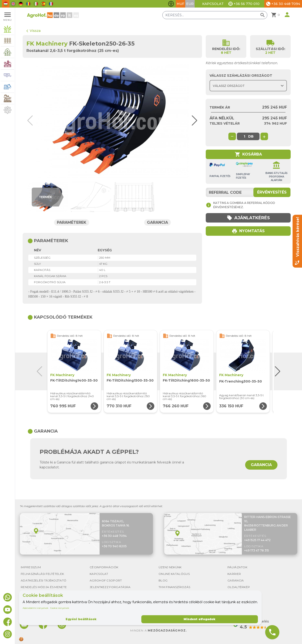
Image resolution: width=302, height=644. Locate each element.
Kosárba (248, 154)
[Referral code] (248, 192)
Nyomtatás (248, 231)
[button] (193, 121)
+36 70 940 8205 (114, 546)
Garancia (157, 222)
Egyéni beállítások (81, 619)
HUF (180, 4)
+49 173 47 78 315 (257, 550)
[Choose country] (248, 86)
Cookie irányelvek (60, 608)
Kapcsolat (213, 4)
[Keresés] (215, 15)
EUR (190, 4)
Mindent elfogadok (199, 619)
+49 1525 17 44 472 (257, 540)
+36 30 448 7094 (114, 536)
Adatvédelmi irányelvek (36, 608)
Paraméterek (72, 222)
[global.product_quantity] (244, 136)
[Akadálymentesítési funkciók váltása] (171, 4)
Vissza (34, 31)
